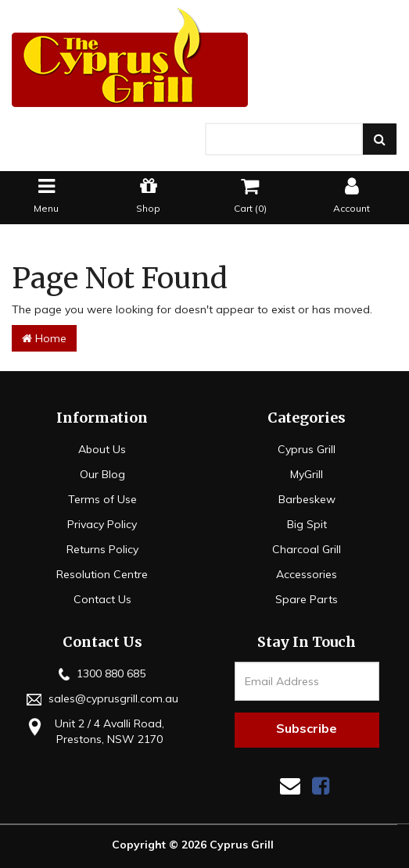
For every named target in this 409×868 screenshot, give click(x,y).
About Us (102, 449)
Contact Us (102, 599)
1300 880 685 (102, 673)
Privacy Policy (102, 524)
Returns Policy (102, 549)
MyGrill (307, 474)
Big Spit (307, 524)
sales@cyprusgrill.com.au (102, 698)
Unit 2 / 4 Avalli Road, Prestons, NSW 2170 (94, 731)
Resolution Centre (102, 574)
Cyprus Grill (307, 449)
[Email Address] (307, 681)
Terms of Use (102, 499)
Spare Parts (307, 599)
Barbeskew (307, 499)
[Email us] (290, 786)
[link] (321, 786)
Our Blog (102, 474)
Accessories (307, 574)
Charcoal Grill (307, 549)
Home (44, 338)
